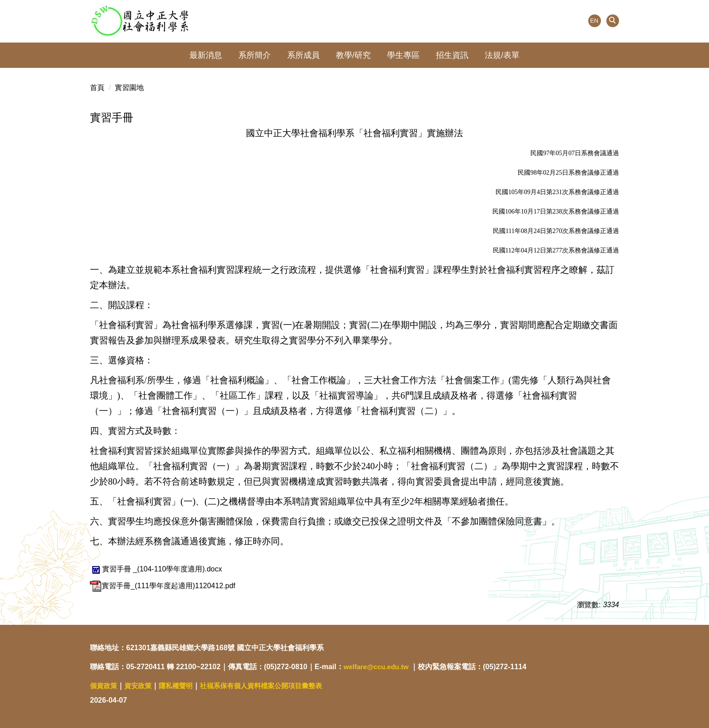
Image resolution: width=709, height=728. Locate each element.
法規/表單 (502, 55)
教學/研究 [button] (353, 55)
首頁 (97, 88)
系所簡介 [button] (255, 55)
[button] (613, 21)
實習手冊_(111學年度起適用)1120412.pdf (163, 586)
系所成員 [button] (303, 55)
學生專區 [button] (403, 55)
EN (594, 21)
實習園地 (129, 88)
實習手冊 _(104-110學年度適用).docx (156, 569)
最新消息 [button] (206, 55)
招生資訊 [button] (452, 55)
